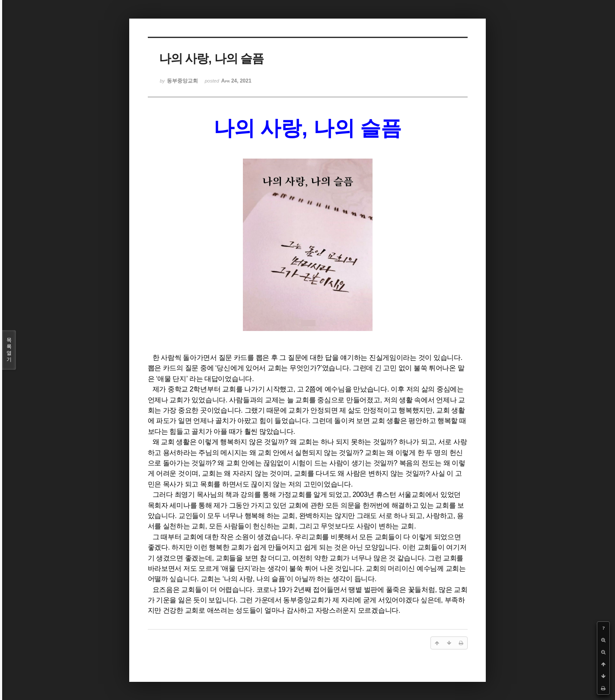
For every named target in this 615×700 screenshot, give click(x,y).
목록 (9, 350)
